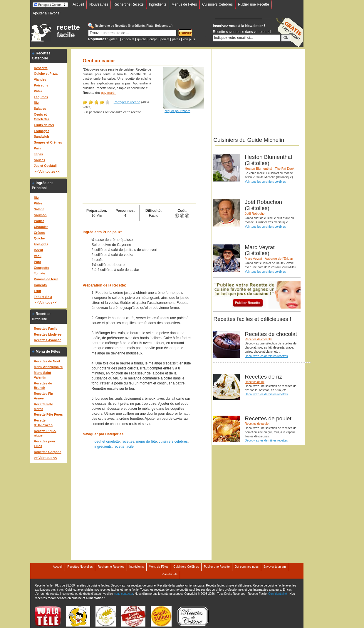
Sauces (40, 160)
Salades (40, 109)
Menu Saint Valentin (42, 375)
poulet (165, 39)
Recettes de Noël (47, 361)
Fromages (42, 131)
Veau (38, 256)
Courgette (41, 268)
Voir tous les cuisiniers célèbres (265, 182)
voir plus (189, 39)
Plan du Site (170, 574)
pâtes (176, 39)
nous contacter (124, 594)
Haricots (40, 285)
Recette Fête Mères (43, 407)
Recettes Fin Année (43, 396)
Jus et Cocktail (45, 166)
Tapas (38, 154)
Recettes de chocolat (258, 339)
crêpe (154, 39)
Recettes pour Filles (45, 444)
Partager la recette (127, 102)
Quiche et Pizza (46, 74)
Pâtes (38, 91)
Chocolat (41, 227)
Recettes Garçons (48, 452)
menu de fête (147, 442)
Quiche (39, 238)
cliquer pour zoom (177, 111)
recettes (128, 442)
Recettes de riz (255, 382)
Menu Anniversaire (48, 367)
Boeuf (38, 250)
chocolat (128, 39)
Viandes (40, 79)
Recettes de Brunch (43, 386)
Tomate (39, 273)
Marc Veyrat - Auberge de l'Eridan (269, 259)
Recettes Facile (46, 329)
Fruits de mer (44, 125)
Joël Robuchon (255, 214)
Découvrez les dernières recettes (266, 356)
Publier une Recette (253, 4)
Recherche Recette (129, 4)
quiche (142, 39)
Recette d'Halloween (43, 423)
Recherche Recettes (111, 567)
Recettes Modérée (48, 334)
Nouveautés (99, 4)
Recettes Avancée (47, 340)
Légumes (41, 97)
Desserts (41, 68)
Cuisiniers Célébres (217, 4)
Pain (37, 148)
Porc (37, 262)
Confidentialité (277, 594)
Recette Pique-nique (45, 433)
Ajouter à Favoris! (46, 13)
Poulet (39, 221)
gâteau (114, 39)
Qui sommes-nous (247, 567)
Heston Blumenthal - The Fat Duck (270, 169)
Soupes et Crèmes (48, 142)
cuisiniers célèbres (173, 442)
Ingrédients (158, 4)
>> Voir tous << (45, 302)
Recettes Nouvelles (80, 567)
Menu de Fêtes (48, 352)
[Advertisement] (139, 159)
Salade (39, 209)
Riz (36, 103)
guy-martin (109, 93)
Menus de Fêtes (184, 4)
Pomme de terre (46, 279)
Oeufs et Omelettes (42, 117)
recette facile (68, 31)
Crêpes (39, 233)
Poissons (41, 85)
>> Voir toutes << (47, 171)
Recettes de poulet (257, 424)
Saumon (40, 215)
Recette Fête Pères (48, 414)
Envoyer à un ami (275, 567)
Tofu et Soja (43, 297)
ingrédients (103, 447)
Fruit (37, 291)
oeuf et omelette (107, 442)
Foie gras (41, 244)
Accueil (78, 4)
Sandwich (41, 136)
